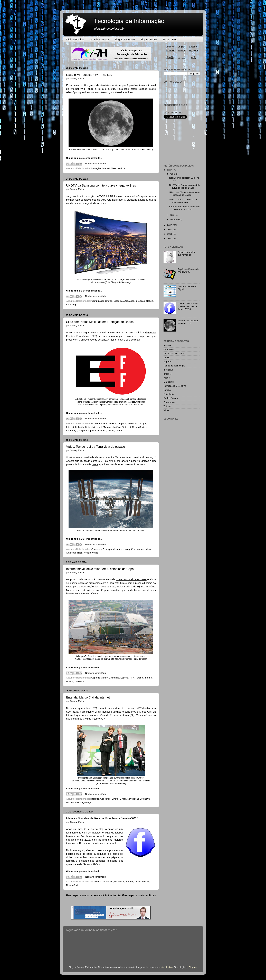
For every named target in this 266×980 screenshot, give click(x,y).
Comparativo (107, 882)
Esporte (124, 678)
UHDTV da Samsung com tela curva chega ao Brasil (102, 186)
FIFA (132, 678)
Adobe (95, 423)
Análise (95, 882)
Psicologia (169, 394)
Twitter (111, 431)
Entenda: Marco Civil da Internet (88, 697)
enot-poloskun (166, 967)
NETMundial (72, 802)
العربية (182, 58)
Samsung (71, 305)
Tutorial (167, 406)
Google (143, 423)
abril (172, 215)
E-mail (123, 799)
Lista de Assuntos (99, 39)
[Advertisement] (180, 141)
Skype (82, 431)
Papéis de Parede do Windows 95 (188, 271)
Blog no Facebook (125, 39)
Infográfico (130, 549)
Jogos (167, 378)
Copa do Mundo (100, 678)
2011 (170, 234)
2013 (170, 225)
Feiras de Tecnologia (174, 366)
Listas (88, 427)
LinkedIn (79, 427)
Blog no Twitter (149, 39)
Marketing (169, 382)
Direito (115, 799)
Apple (102, 423)
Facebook (133, 423)
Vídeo (95, 553)
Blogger (193, 967)
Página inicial (112, 895)
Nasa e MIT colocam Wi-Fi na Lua (89, 75)
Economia (114, 678)
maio (173, 174)
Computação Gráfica (102, 301)
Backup (95, 799)
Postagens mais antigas (139, 895)
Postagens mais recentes (84, 895)
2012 (170, 230)
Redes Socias (139, 427)
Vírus (166, 410)
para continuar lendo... (84, 158)
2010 (170, 239)
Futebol (140, 678)
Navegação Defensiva (139, 799)
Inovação (96, 168)
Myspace (108, 427)
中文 (194, 58)
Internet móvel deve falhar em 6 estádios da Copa (100, 569)
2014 (170, 170)
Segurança (72, 431)
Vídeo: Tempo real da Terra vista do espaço (96, 447)
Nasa (114, 168)
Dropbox (122, 423)
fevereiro (175, 220)
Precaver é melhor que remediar (187, 253)
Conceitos (111, 423)
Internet (106, 168)
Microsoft (97, 427)
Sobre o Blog (170, 39)
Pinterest (126, 427)
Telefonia (102, 431)
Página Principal (75, 39)
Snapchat (91, 431)
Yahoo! (119, 431)
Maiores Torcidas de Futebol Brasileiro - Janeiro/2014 (102, 818)
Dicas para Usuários (124, 301)
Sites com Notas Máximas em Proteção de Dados (100, 322)
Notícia (121, 168)
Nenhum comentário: (96, 164)
